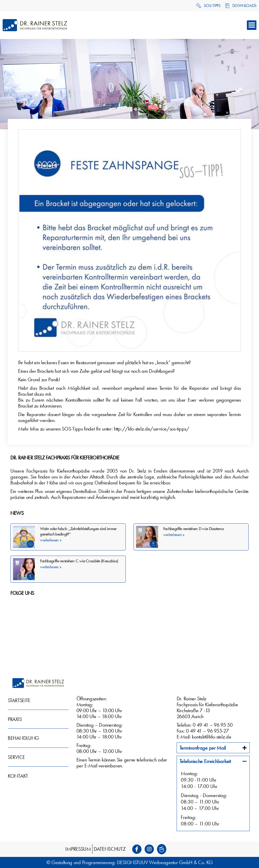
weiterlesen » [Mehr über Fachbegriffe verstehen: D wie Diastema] (174, 534)
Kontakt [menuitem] (18, 776)
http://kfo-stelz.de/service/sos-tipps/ (152, 429)
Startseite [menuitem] (19, 700)
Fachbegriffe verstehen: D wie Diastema (193, 529)
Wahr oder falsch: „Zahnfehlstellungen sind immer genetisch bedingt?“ (78, 531)
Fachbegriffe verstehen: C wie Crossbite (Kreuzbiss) (79, 561)
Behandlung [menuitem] (23, 738)
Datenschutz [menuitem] (110, 849)
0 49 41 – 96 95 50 (213, 725)
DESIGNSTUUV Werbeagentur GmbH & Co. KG (165, 862)
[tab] (213, 748)
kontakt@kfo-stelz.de (211, 737)
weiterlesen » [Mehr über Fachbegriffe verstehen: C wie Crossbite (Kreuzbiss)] (51, 567)
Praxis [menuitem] (15, 719)
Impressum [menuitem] (78, 849)
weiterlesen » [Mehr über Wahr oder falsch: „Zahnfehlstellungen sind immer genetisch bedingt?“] (51, 540)
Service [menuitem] (16, 757)
